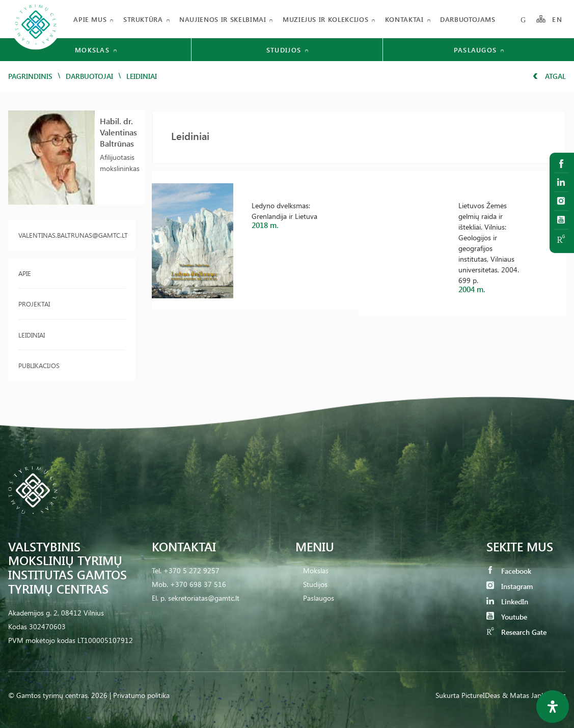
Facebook (509, 571)
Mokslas (316, 570)
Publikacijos (39, 365)
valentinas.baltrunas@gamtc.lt (72, 235)
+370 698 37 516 (198, 584)
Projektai (34, 304)
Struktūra (143, 19)
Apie (25, 273)
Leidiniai (32, 335)
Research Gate (516, 632)
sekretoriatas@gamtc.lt (204, 598)
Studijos (315, 584)
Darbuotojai (89, 76)
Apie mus (90, 19)
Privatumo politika (141, 695)
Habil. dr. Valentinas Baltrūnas (118, 132)
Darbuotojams (468, 19)
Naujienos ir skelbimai (223, 19)
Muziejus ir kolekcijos (325, 19)
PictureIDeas (481, 695)
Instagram (510, 586)
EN (557, 19)
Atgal (549, 76)
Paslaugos (319, 598)
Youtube (507, 617)
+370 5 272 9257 (192, 570)
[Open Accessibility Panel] (553, 707)
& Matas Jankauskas (534, 695)
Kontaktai (404, 19)
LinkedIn (507, 601)
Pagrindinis (30, 76)
